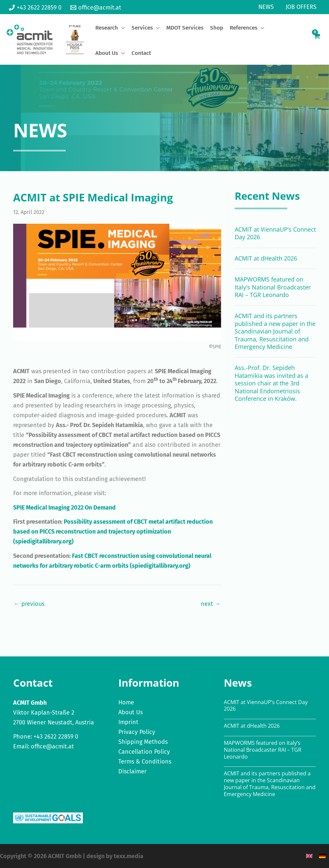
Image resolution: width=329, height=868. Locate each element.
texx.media (129, 856)
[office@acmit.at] (95, 8)
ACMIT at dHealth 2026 (266, 258)
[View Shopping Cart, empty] (317, 39)
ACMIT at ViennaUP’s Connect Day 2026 (275, 233)
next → (211, 604)
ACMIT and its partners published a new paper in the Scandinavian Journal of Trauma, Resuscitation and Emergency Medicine (275, 331)
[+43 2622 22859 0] (35, 8)
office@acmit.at (52, 746)
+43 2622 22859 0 (56, 737)
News (266, 7)
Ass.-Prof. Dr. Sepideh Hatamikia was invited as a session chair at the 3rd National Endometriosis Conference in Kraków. (271, 383)
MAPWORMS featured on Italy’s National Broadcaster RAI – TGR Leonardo (273, 287)
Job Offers (301, 7)
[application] (121, 28)
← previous (29, 604)
